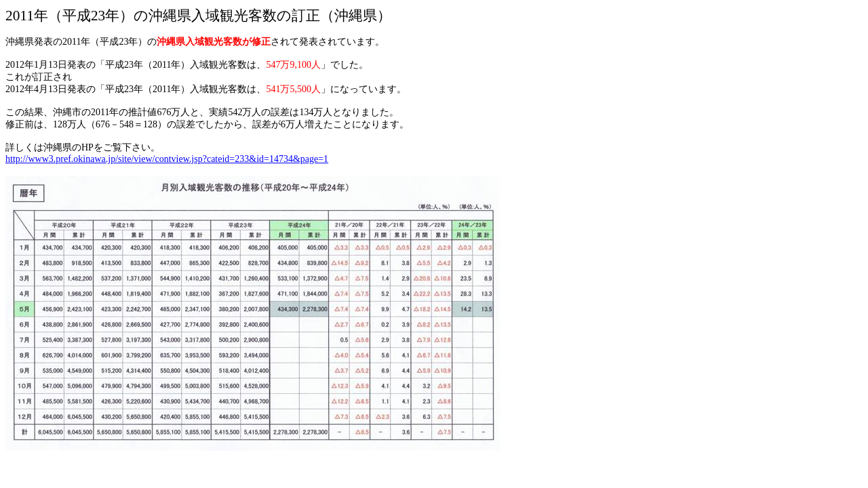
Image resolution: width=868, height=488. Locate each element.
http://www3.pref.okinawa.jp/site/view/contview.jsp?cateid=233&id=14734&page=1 (167, 159)
